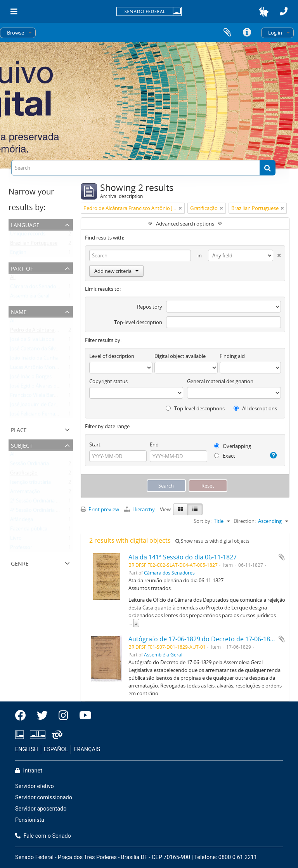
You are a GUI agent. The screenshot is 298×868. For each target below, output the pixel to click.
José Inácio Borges (31, 378)
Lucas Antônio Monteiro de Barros (50, 369)
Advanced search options (185, 224)
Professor (21, 549)
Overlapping (233, 446)
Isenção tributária (30, 484)
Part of (22, 268)
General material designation (220, 381)
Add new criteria (116, 271)
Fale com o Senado (43, 836)
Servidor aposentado (41, 809)
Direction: (245, 521)
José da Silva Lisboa (32, 341)
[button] (264, 12)
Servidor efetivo (35, 786)
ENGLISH (27, 749)
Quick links (247, 33)
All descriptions (255, 408)
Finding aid (232, 356)
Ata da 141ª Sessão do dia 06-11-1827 (183, 557)
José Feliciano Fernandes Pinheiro (49, 415)
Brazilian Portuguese (34, 245)
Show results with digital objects (212, 541)
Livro (16, 540)
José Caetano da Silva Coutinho (46, 350)
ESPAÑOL (56, 749)
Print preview (100, 509)
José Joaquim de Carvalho (39, 406)
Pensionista (30, 820)
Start (95, 444)
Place (19, 429)
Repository (150, 307)
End (154, 444)
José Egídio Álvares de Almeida (45, 387)
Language (25, 224)
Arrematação (25, 493)
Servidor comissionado (44, 798)
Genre (20, 563)
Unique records (28, 235)
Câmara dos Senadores (37, 288)
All (13, 279)
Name (19, 311)
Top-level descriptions (195, 408)
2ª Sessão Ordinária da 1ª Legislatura (52, 502)
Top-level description (138, 322)
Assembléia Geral (30, 297)
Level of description (112, 356)
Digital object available (180, 356)
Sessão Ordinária (29, 465)
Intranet (29, 771)
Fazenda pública (29, 530)
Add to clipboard (282, 557)
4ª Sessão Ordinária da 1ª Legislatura (52, 512)
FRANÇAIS (87, 749)
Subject (22, 445)
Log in (275, 33)
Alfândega (22, 521)
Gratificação (24, 474)
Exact (225, 456)
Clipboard (227, 33)
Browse (16, 33)
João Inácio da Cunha (34, 359)
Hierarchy (140, 509)
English (18, 254)
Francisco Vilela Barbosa (38, 397)
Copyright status (108, 381)
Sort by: (203, 521)
